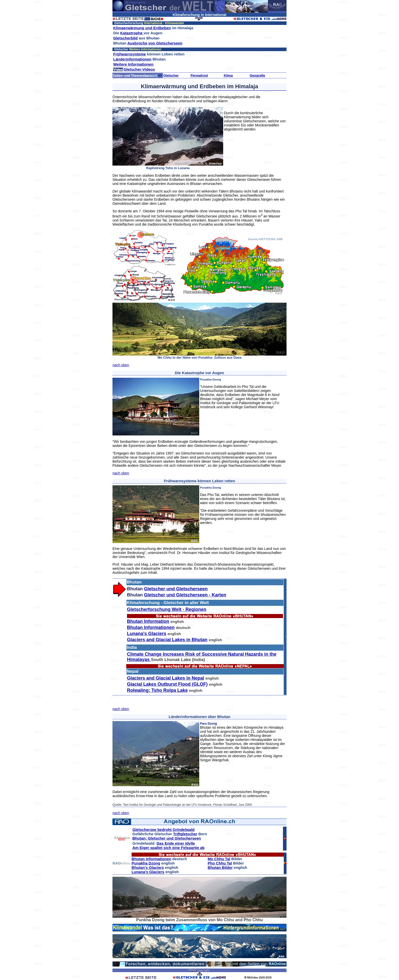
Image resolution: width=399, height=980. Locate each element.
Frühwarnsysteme (130, 54)
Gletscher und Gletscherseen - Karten (185, 595)
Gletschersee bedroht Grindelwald (163, 830)
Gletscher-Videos (139, 69)
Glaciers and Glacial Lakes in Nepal (166, 678)
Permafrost (199, 75)
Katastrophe (132, 33)
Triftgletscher (185, 834)
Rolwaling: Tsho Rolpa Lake (157, 690)
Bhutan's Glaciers (148, 867)
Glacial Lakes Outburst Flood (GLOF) (167, 684)
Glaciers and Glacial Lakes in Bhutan (167, 640)
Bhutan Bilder (220, 867)
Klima (228, 75)
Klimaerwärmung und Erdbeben (142, 28)
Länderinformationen (132, 59)
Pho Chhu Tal (220, 863)
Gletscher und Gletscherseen (176, 589)
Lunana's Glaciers (147, 634)
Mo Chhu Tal (219, 859)
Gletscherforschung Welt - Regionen (167, 609)
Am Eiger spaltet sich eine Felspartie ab (168, 848)
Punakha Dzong (146, 863)
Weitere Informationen (133, 64)
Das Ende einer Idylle (176, 843)
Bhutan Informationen (151, 627)
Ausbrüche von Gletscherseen (155, 43)
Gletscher (171, 75)
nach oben (121, 365)
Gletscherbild (125, 38)
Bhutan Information (148, 621)
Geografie (257, 75)
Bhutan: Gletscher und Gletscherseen (167, 838)
